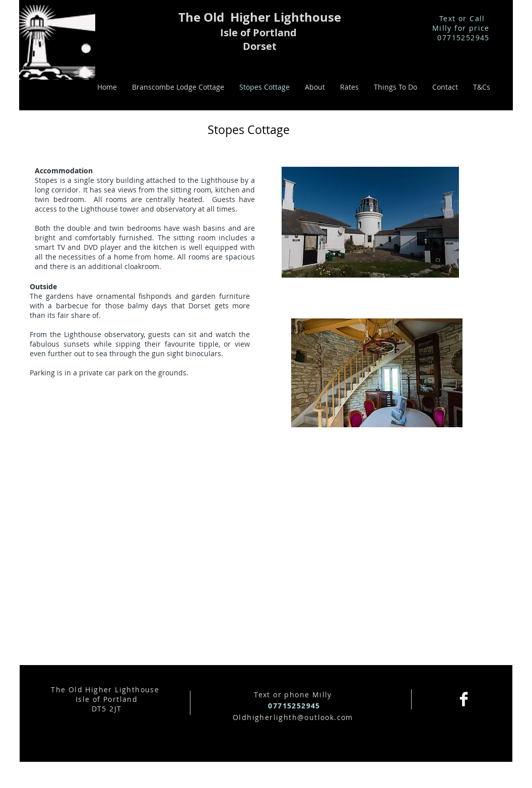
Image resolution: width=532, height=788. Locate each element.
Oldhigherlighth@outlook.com (293, 717)
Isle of (237, 32)
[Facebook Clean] (464, 699)
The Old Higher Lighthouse (260, 17)
